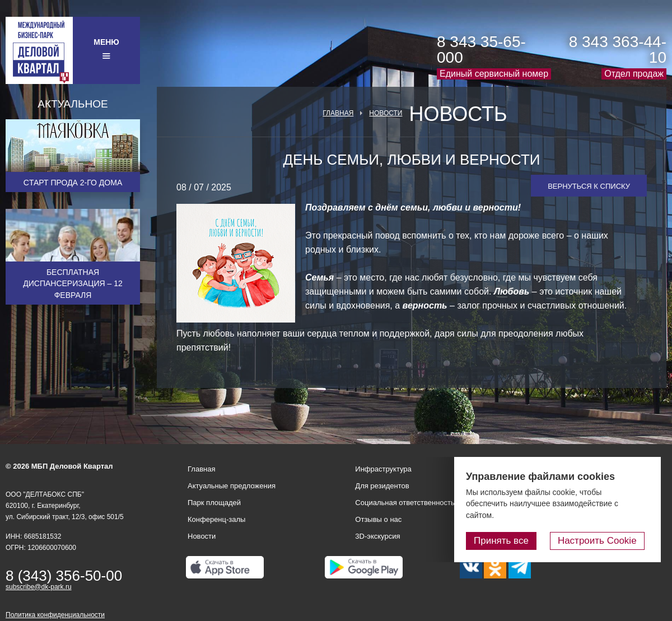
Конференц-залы (216, 519)
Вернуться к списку (589, 186)
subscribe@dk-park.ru (39, 587)
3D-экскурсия (377, 536)
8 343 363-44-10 (618, 50)
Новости (386, 113)
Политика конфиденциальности (55, 615)
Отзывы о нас (378, 519)
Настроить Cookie (602, 541)
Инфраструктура (383, 469)
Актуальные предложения (232, 486)
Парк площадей (214, 503)
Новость (458, 114)
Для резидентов (382, 486)
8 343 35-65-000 (481, 50)
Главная (338, 113)
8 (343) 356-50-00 (64, 576)
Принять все (511, 541)
